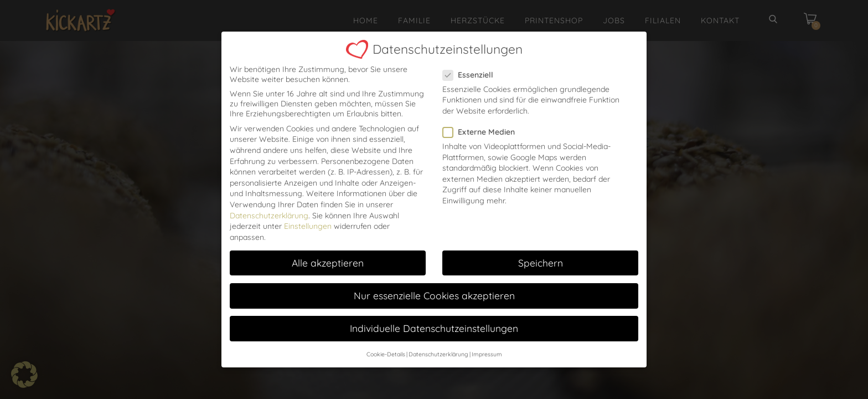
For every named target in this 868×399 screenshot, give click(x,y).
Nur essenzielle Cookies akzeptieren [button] (434, 282)
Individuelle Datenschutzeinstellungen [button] (434, 315)
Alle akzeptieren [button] (328, 249)
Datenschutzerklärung (269, 202)
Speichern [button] (541, 249)
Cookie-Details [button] (386, 341)
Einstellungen (308, 213)
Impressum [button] (487, 341)
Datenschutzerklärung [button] (438, 341)
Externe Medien (482, 119)
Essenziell (471, 62)
